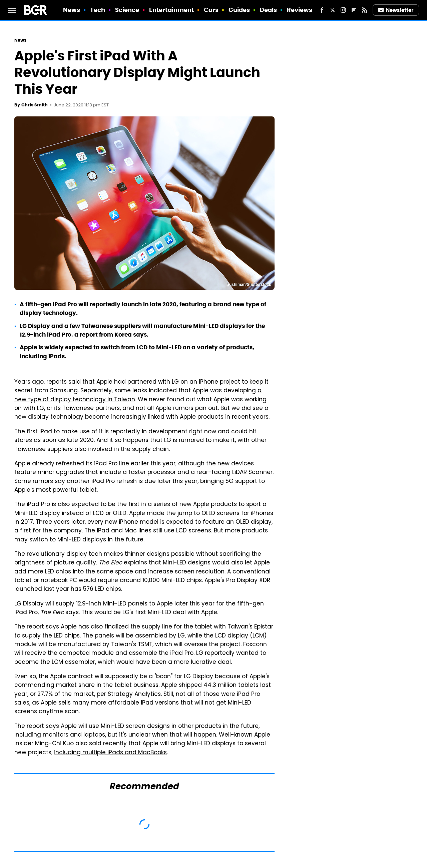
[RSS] (365, 10)
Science (127, 10)
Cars (211, 10)
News (72, 10)
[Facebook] (322, 10)
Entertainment (171, 10)
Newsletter (396, 10)
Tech (98, 10)
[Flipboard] (354, 10)
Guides (239, 10)
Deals (269, 10)
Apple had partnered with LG (138, 382)
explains (123, 563)
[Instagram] (343, 10)
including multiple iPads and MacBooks (110, 753)
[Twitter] (333, 10)
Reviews (300, 10)
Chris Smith (35, 105)
